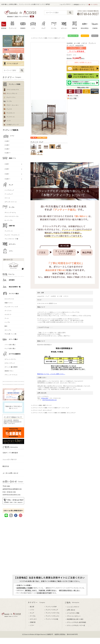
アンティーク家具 (43, 38)
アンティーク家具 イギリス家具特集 (57, 413)
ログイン (95, 36)
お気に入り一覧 (73, 36)
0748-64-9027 (45, 398)
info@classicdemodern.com (50, 400)
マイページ (85, 36)
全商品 (40, 405)
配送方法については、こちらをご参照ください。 (51, 374)
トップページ (34, 38)
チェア (67, 408)
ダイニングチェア (47, 410)
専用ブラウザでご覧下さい (50, 621)
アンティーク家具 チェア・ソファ (57, 38)
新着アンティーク (47, 405)
